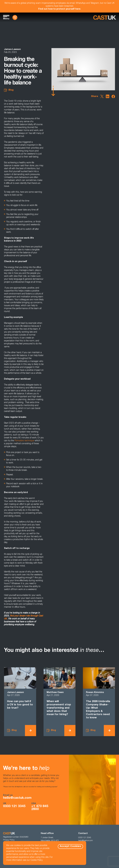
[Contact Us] (15, 17)
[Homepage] (105, 18)
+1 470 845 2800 (40, 808)
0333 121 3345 (14, 806)
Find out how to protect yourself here (59, 9)
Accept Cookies (70, 846)
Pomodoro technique (24, 441)
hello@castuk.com (17, 798)
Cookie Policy (37, 860)
